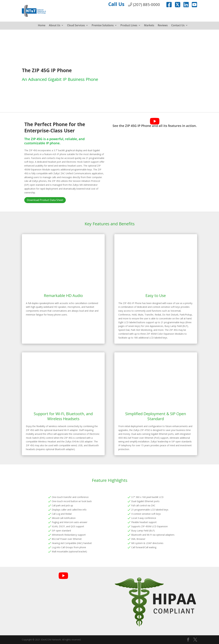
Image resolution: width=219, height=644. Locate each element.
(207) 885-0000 (144, 4)
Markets (149, 26)
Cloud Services (76, 26)
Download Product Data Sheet (45, 200)
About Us (55, 26)
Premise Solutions (103, 26)
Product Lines (129, 26)
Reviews (163, 26)
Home (42, 26)
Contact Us (178, 26)
